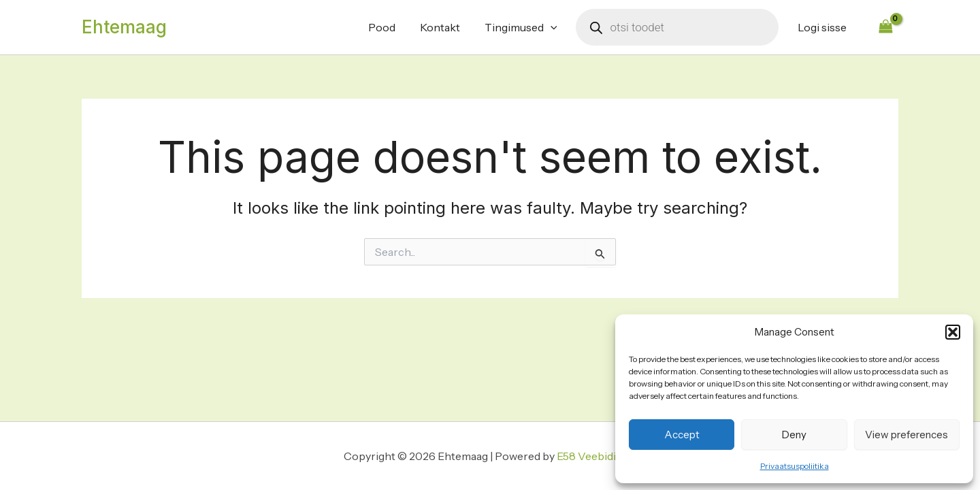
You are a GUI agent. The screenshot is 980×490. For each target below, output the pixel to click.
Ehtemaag (124, 27)
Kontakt (447, 27)
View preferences (906, 435)
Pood (391, 27)
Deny (794, 435)
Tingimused (525, 27)
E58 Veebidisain (597, 456)
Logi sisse (823, 27)
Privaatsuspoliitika (795, 466)
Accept (682, 435)
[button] (953, 332)
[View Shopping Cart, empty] (885, 27)
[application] (555, 27)
